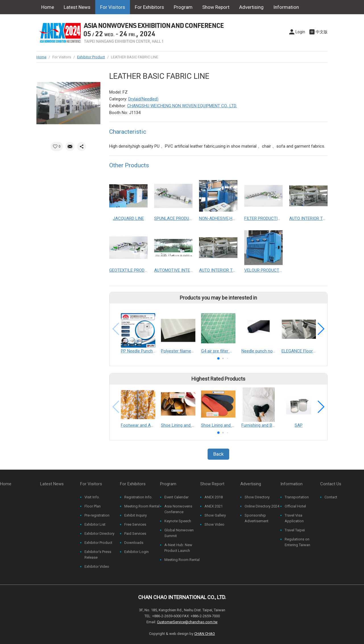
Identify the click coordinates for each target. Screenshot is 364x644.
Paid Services (135, 533)
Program (183, 7)
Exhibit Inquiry (136, 515)
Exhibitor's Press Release (98, 555)
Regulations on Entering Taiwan (297, 542)
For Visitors (113, 7)
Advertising (251, 7)
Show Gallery (215, 515)
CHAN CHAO (205, 634)
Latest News (77, 7)
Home (48, 7)
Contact (331, 497)
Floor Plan (93, 506)
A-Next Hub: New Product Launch (178, 548)
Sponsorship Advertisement (257, 518)
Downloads (134, 543)
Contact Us (53, 21)
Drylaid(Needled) (143, 99)
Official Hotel (295, 506)
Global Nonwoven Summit (179, 533)
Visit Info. (92, 497)
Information (286, 7)
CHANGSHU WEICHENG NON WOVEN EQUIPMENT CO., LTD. (182, 106)
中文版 (322, 32)
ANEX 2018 (214, 497)
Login (300, 32)
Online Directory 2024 (262, 506)
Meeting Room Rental (142, 506)
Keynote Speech (178, 521)
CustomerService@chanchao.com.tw (187, 622)
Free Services (135, 524)
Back (218, 454)
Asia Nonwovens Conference (178, 509)
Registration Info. (138, 497)
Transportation (297, 497)
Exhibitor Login (136, 552)
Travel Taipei (295, 530)
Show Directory (257, 497)
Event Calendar (176, 497)
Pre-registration (97, 515)
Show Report (216, 7)
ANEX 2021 (214, 506)
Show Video (214, 524)
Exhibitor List (95, 524)
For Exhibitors (149, 7)
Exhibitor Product (91, 57)
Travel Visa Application (294, 518)
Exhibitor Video (97, 566)
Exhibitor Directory (99, 533)
